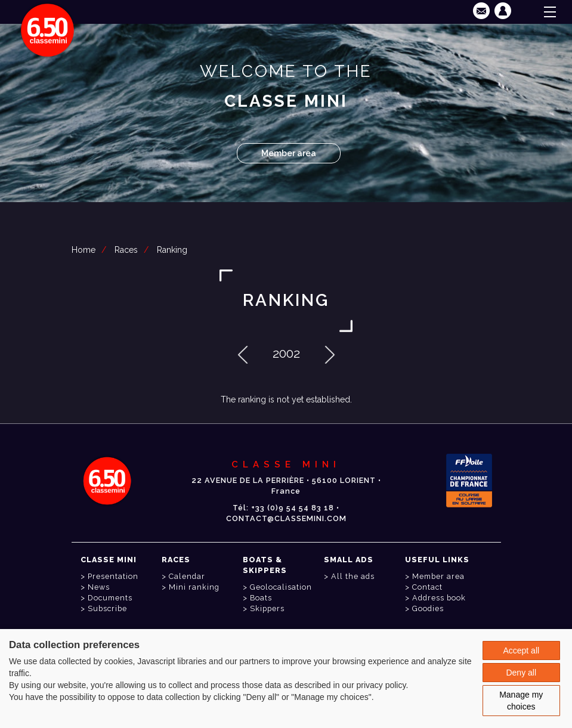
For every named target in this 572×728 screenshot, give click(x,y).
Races (126, 250)
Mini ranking (194, 587)
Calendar (187, 576)
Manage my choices (521, 701)
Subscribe (107, 608)
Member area (289, 153)
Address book (439, 598)
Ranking (172, 250)
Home (84, 250)
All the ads (353, 576)
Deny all (521, 673)
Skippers (267, 608)
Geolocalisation (281, 587)
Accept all (521, 650)
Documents (110, 598)
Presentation (113, 576)
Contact (427, 587)
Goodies (428, 608)
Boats (261, 598)
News (99, 587)
